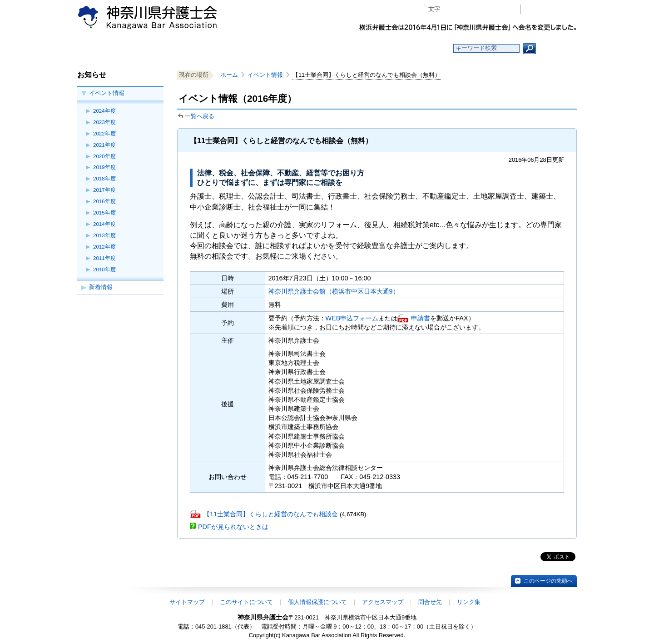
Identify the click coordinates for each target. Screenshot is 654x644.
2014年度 (104, 224)
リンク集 (469, 602)
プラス (478, 9)
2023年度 (104, 122)
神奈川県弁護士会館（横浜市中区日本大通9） (334, 291)
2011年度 (104, 258)
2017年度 (104, 190)
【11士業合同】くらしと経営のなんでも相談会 (271, 514)
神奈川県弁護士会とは (283, 48)
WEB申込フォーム (352, 318)
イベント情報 (107, 93)
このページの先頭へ (548, 581)
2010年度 (104, 270)
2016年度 (104, 201)
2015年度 (104, 213)
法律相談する (349, 48)
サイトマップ (187, 602)
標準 (465, 9)
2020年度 (104, 156)
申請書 (421, 318)
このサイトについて (246, 602)
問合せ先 (430, 602)
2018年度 (104, 179)
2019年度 (104, 167)
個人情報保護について (317, 602)
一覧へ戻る (200, 116)
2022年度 (104, 134)
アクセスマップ (383, 602)
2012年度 (104, 247)
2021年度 (104, 145)
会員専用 (551, 9)
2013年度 (104, 235)
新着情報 (101, 287)
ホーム (151, 48)
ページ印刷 (501, 9)
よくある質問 (415, 48)
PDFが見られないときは (233, 527)
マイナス (451, 9)
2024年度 (104, 111)
